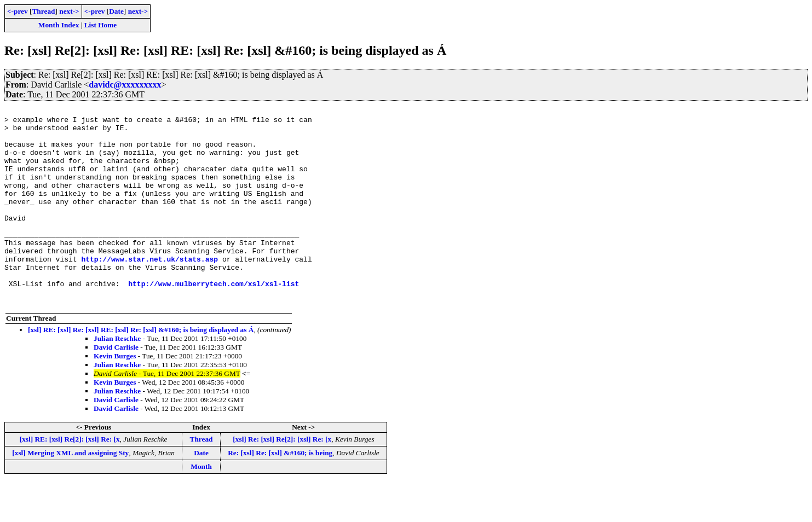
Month (201, 506)
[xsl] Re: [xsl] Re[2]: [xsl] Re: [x (282, 478)
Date (116, 11)
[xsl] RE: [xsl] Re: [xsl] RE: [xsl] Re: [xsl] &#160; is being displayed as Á (141, 369)
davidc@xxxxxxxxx (125, 85)
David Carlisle (116, 387)
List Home (101, 25)
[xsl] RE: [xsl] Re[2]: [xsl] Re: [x (70, 478)
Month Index (59, 25)
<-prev (18, 11)
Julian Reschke (117, 378)
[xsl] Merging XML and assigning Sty (70, 492)
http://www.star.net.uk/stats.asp (149, 290)
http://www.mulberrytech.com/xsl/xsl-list (214, 320)
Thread (43, 11)
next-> (69, 11)
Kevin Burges (115, 395)
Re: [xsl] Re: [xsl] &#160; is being (280, 492)
